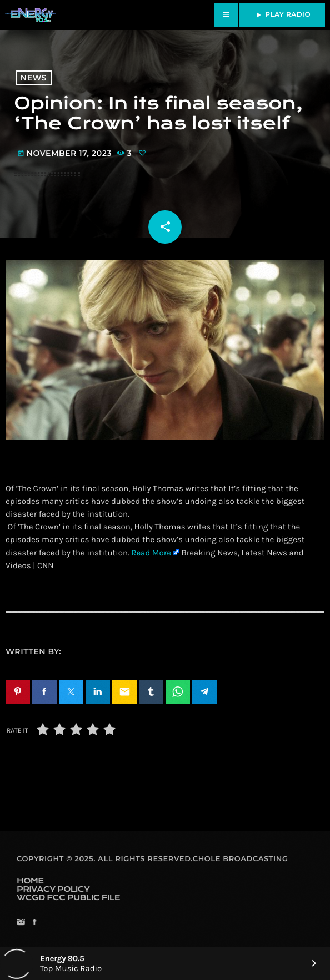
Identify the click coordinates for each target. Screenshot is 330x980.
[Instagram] (21, 923)
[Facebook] (34, 923)
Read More (151, 553)
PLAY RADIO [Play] (282, 15)
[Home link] (31, 15)
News (34, 78)
